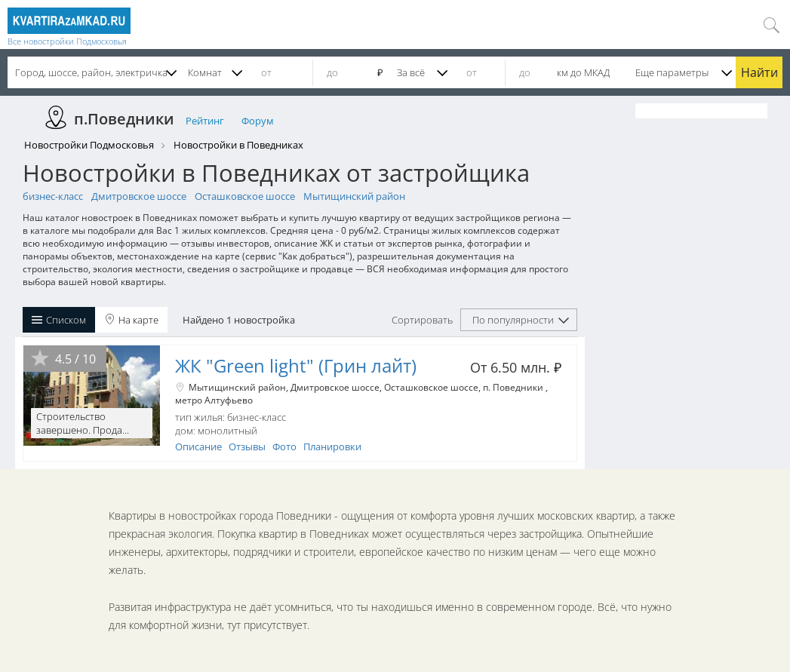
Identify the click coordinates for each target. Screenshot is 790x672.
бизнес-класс (53, 196)
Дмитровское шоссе (139, 196)
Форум (258, 121)
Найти (759, 72)
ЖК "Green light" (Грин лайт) (296, 365)
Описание (198, 446)
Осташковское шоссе (245, 196)
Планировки (332, 446)
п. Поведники (514, 387)
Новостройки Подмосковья (89, 145)
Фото (284, 446)
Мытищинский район (354, 196)
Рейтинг (205, 121)
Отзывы (247, 446)
